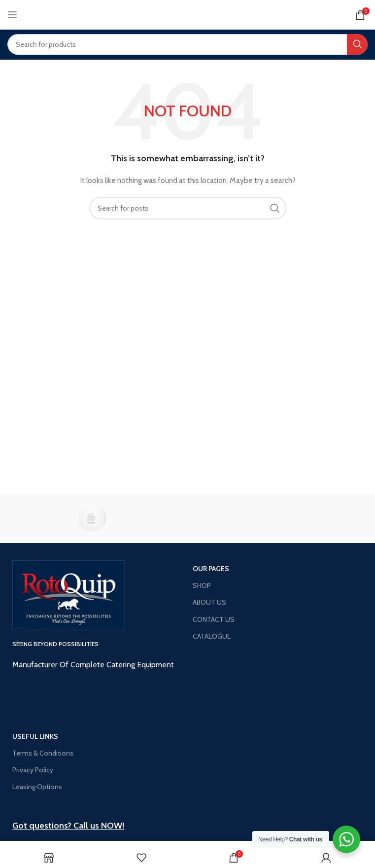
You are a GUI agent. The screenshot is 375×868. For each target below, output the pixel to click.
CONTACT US (214, 619)
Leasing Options (37, 787)
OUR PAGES (211, 569)
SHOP (202, 585)
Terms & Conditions (43, 753)
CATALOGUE (212, 636)
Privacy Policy (33, 770)
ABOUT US (209, 602)
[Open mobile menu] (12, 15)
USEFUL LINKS (35, 736)
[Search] (187, 44)
